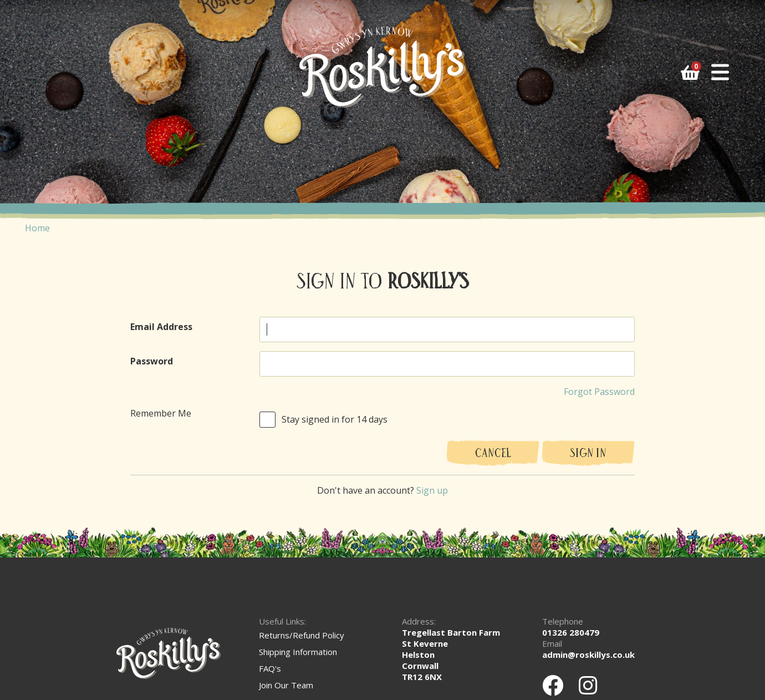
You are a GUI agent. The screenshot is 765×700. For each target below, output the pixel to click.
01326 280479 (571, 632)
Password (152, 361)
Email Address (161, 327)
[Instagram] (588, 685)
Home (37, 228)
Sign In (588, 454)
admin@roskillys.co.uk (588, 655)
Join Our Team (286, 685)
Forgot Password (599, 392)
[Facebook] (553, 685)
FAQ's (270, 668)
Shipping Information (298, 652)
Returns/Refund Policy (302, 635)
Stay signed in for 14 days (335, 419)
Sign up (432, 490)
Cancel (493, 454)
